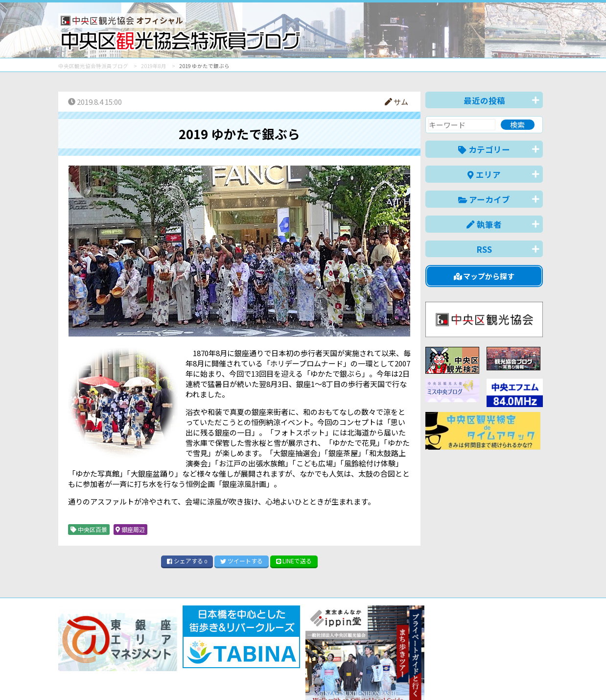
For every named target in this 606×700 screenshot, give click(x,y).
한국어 (532, 677)
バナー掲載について (95, 657)
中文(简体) (448, 677)
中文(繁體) (493, 677)
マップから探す (484, 276)
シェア (187, 561)
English (408, 677)
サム (396, 102)
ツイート (242, 561)
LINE (294, 561)
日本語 (374, 677)
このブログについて (176, 657)
